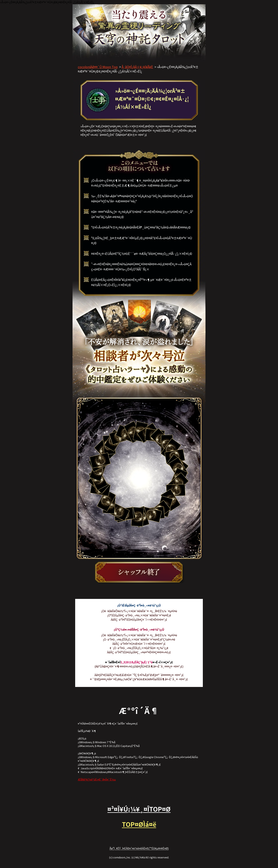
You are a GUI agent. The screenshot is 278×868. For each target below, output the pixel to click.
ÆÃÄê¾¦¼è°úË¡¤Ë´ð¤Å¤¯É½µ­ (97, 779)
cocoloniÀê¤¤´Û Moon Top (98, 67)
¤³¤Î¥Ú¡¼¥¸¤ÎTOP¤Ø (139, 809)
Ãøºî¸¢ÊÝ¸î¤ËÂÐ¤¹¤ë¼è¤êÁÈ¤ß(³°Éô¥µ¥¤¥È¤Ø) (139, 848)
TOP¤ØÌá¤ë (139, 824)
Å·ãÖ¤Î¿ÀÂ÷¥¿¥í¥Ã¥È (137, 67)
